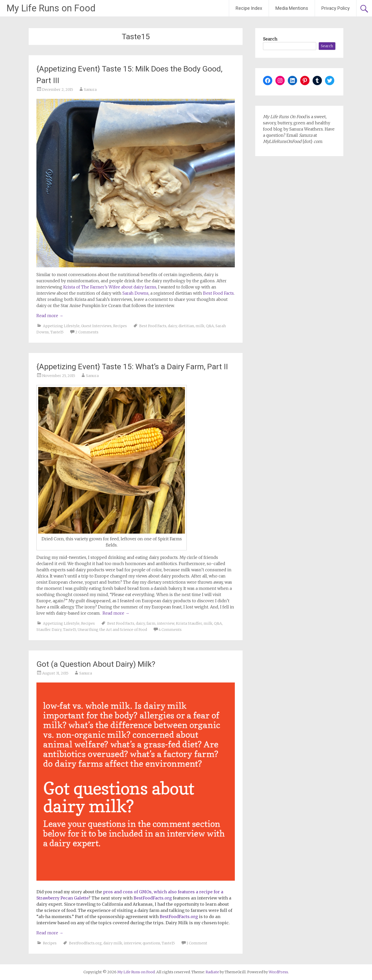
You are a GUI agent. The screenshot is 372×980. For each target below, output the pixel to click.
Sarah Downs (135, 293)
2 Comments (87, 332)
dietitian (186, 326)
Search (270, 39)
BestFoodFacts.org (153, 898)
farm (151, 623)
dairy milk (113, 943)
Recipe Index (249, 8)
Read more (50, 316)
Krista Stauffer (189, 623)
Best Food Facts (218, 293)
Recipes (120, 326)
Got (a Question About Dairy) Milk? (96, 664)
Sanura (90, 90)
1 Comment (197, 943)
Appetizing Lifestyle (61, 326)
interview (166, 623)
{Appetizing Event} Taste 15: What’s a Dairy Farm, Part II (132, 367)
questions (151, 943)
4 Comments (170, 630)
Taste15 (57, 332)
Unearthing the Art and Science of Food (112, 630)
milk (200, 326)
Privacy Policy (336, 8)
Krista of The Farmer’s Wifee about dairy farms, (110, 287)
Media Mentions (292, 8)
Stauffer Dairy (49, 630)
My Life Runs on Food (51, 8)
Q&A (210, 326)
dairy (172, 326)
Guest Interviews (96, 326)
